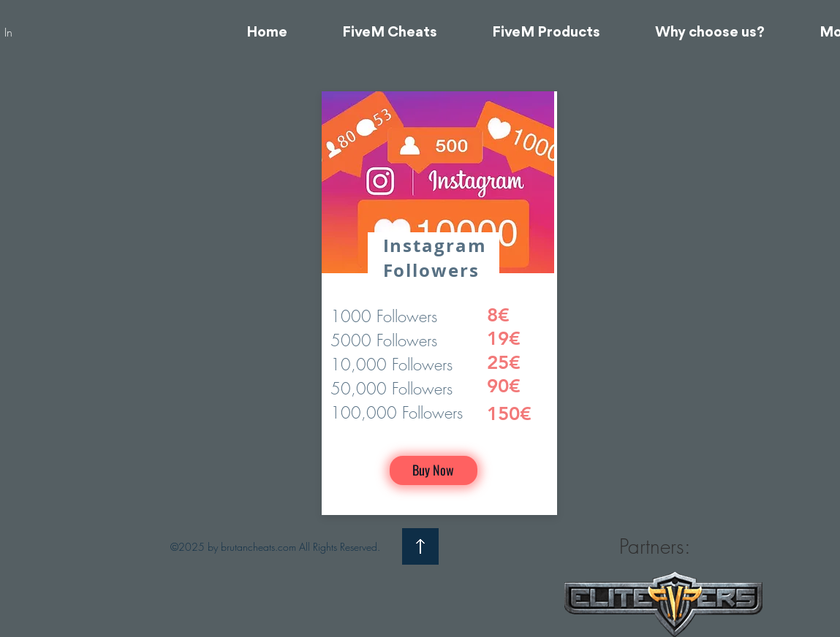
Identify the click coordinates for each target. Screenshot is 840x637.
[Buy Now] (434, 470)
